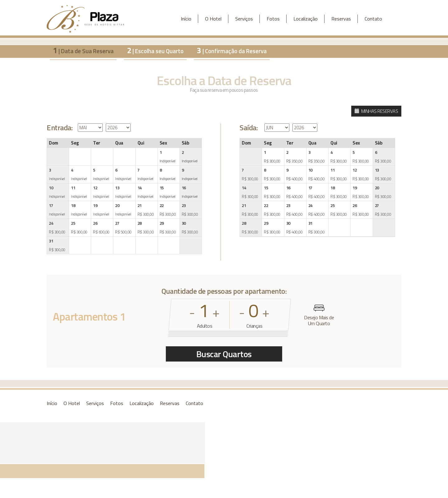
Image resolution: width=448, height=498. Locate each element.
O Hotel (213, 19)
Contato (373, 19)
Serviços (244, 19)
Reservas (341, 19)
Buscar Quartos (224, 354)
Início (186, 19)
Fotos (273, 19)
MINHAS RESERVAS (376, 111)
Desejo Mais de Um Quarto (319, 316)
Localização (306, 19)
